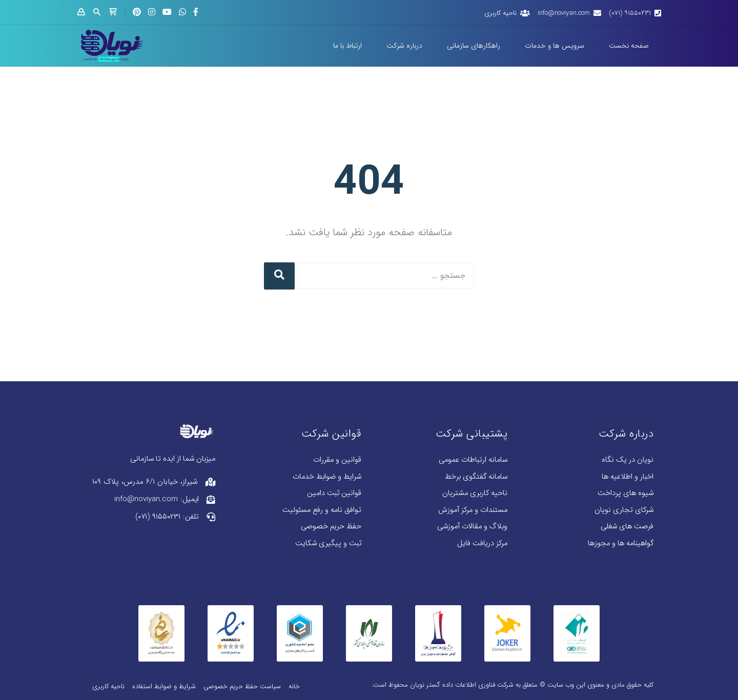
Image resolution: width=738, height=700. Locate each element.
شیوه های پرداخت (626, 493)
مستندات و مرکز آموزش (473, 510)
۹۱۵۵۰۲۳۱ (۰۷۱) (630, 13)
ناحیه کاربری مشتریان (475, 493)
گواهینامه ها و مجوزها (621, 543)
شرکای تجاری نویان (624, 510)
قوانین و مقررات (337, 460)
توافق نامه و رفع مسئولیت (322, 510)
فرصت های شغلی (627, 527)
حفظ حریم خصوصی (331, 527)
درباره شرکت (404, 46)
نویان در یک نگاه (628, 460)
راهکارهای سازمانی (474, 46)
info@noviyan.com (564, 13)
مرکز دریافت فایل (482, 543)
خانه (294, 686)
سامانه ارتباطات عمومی (473, 460)
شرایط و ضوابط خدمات (327, 477)
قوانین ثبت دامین (334, 493)
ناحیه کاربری (500, 13)
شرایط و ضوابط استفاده (164, 686)
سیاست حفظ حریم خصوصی (242, 686)
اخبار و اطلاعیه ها (628, 477)
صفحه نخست (629, 46)
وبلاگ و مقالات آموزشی (472, 527)
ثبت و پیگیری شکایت (328, 543)
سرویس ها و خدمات (555, 46)
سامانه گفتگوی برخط (476, 477)
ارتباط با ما (347, 46)
